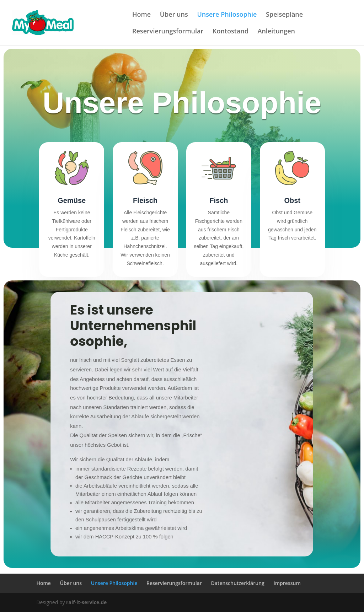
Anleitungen (277, 32)
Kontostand (231, 32)
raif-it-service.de (86, 602)
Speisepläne (284, 15)
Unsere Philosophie (227, 15)
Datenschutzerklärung (237, 583)
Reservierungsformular (168, 32)
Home (141, 15)
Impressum (287, 583)
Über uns (174, 15)
